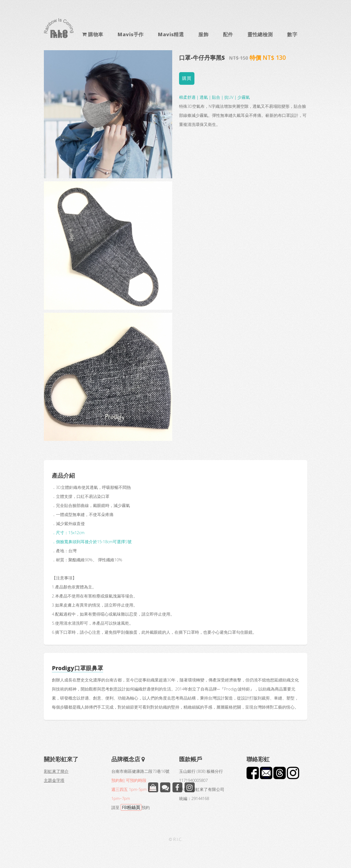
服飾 (203, 34)
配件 (228, 34)
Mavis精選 (171, 34)
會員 (63, 34)
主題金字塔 (54, 780)
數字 (292, 34)
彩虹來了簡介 (56, 771)
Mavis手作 (131, 34)
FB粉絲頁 (131, 807)
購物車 (95, 34)
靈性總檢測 (260, 34)
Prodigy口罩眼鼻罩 (77, 668)
